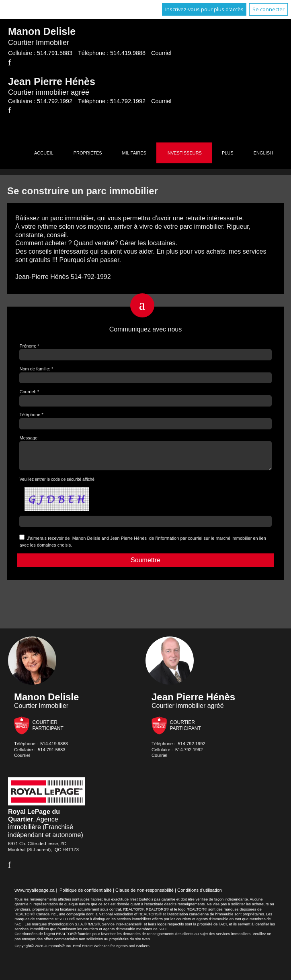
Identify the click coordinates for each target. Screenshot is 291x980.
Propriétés (88, 153)
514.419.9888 (128, 53)
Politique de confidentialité (86, 895)
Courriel (161, 53)
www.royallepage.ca (35, 895)
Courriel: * (29, 392)
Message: (29, 438)
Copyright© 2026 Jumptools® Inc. (43, 951)
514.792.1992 (55, 101)
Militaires (134, 153)
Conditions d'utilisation (200, 895)
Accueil (44, 153)
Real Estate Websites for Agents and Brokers (111, 951)
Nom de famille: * (36, 369)
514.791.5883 (55, 53)
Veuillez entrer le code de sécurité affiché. (57, 484)
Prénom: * (29, 346)
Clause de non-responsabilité (144, 895)
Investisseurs (184, 153)
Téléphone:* (31, 415)
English (263, 153)
